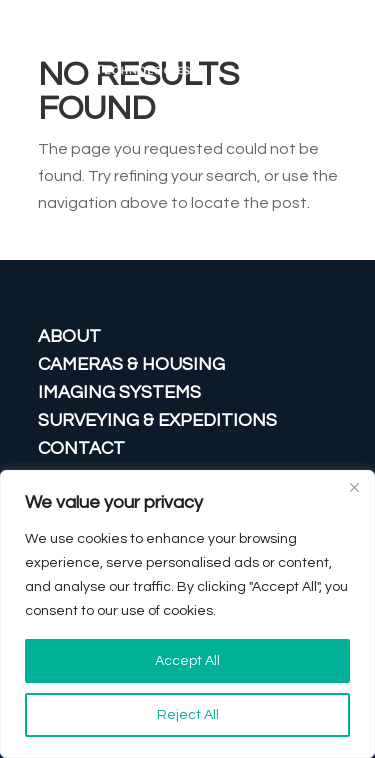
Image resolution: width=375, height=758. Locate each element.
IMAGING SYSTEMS (119, 392)
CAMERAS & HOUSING (131, 364)
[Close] (354, 487)
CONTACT (81, 448)
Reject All (188, 715)
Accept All (187, 661)
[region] (187, 614)
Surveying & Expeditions (157, 420)
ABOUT (69, 336)
